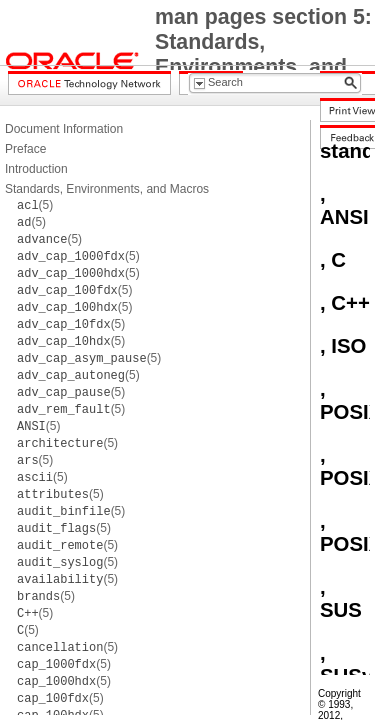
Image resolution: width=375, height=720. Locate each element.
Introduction (36, 169)
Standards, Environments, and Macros (107, 189)
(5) (35, 205)
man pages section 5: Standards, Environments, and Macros (263, 54)
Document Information (64, 129)
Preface (25, 149)
